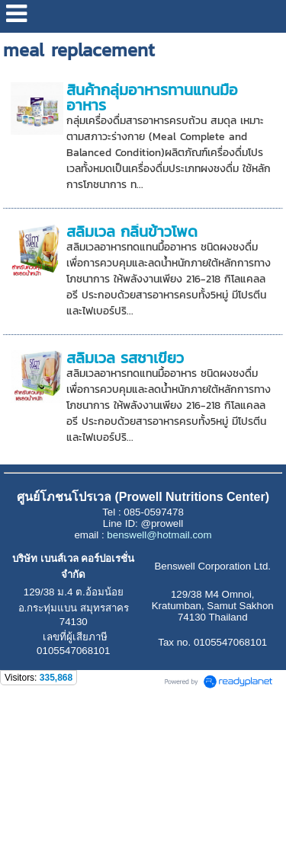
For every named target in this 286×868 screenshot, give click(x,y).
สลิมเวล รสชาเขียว (125, 358)
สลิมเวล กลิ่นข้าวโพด (132, 231)
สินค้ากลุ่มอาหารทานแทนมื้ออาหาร (152, 97)
